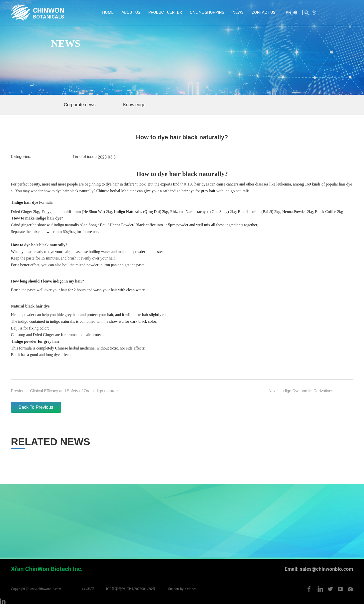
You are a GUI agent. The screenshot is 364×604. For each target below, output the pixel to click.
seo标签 (88, 588)
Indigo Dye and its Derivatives (307, 391)
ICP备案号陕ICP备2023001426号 (131, 589)
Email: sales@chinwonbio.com (319, 569)
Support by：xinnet (182, 589)
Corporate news (80, 105)
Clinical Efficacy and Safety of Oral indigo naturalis (75, 391)
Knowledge (134, 105)
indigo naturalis (66, 225)
